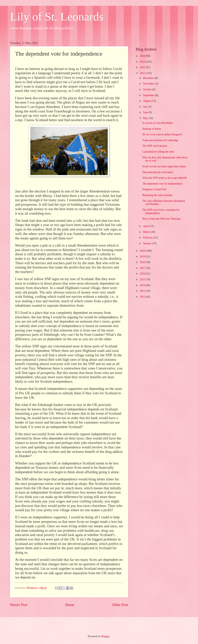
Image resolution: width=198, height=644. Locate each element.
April (146, 226)
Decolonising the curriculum (158, 172)
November (149, 84)
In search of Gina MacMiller (158, 123)
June (146, 112)
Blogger (105, 636)
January (148, 243)
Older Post (120, 605)
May (146, 118)
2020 (143, 251)
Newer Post (19, 605)
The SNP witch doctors (155, 146)
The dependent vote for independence (162, 184)
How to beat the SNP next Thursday (162, 219)
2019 (143, 257)
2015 (143, 279)
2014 (143, 285)
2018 (143, 262)
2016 (143, 274)
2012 (143, 297)
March (147, 232)
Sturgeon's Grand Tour (154, 189)
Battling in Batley (152, 129)
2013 (143, 291)
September (149, 95)
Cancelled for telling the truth (158, 152)
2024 (143, 56)
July (146, 107)
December (149, 78)
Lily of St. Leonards (57, 17)
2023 (143, 62)
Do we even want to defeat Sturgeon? (162, 134)
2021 (143, 73)
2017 (143, 268)
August (147, 101)
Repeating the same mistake (157, 195)
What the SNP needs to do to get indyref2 (164, 178)
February (148, 238)
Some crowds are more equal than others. (164, 166)
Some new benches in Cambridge (160, 140)
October (148, 89)
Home (70, 605)
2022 (143, 67)
